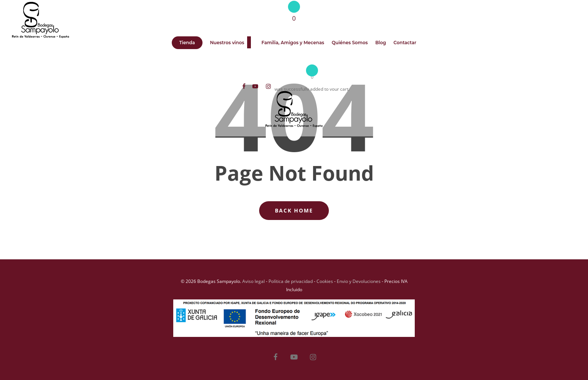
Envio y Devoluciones (359, 281)
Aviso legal (253, 281)
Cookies (325, 281)
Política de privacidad (291, 281)
